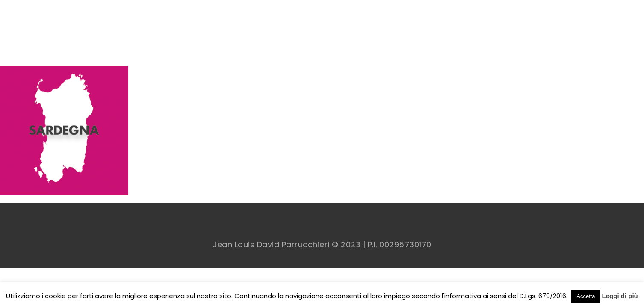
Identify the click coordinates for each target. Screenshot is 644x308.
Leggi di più (620, 296)
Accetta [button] (586, 296)
